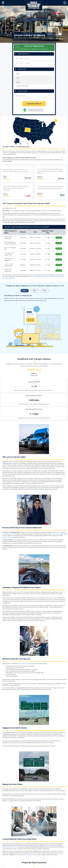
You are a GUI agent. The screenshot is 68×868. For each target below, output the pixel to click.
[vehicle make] (34, 78)
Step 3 (45, 291)
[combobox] (34, 59)
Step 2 (35, 291)
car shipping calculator (31, 855)
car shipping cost (24, 664)
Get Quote (59, 238)
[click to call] (65, 3)
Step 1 (25, 291)
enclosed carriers (7, 537)
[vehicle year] (34, 74)
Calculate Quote (34, 104)
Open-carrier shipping (58, 534)
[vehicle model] (34, 82)
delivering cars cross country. (10, 847)
